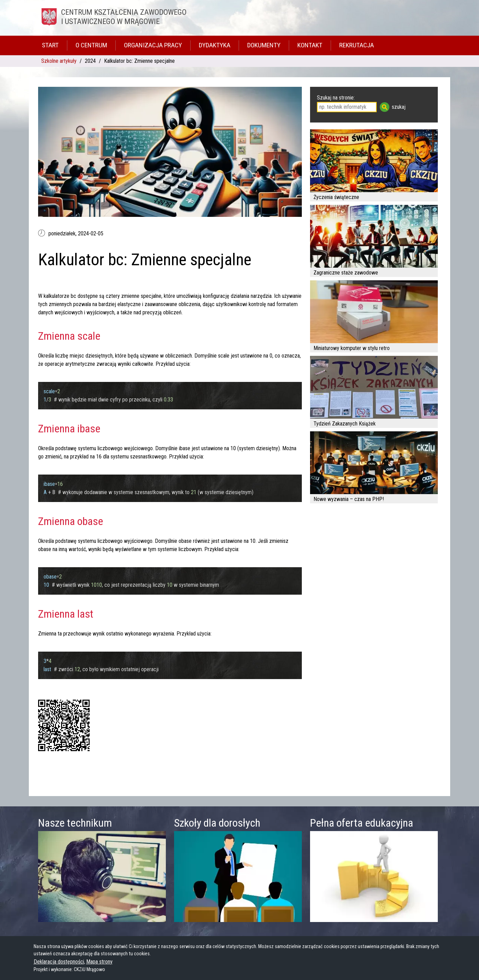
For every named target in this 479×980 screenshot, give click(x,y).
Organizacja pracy (153, 45)
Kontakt (310, 45)
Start (50, 45)
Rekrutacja (357, 45)
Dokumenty (264, 45)
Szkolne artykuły (59, 61)
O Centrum (91, 45)
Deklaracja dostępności (59, 962)
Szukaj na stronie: (336, 98)
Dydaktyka (215, 45)
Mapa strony (99, 962)
